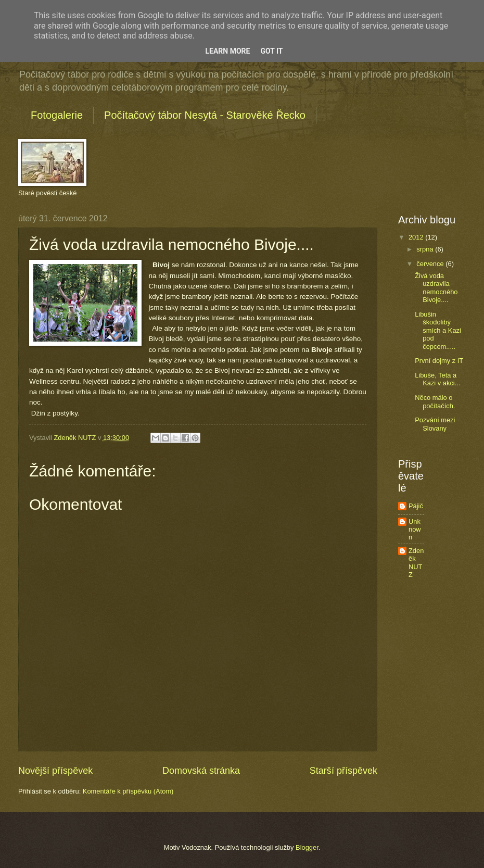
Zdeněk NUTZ (416, 563)
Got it (271, 51)
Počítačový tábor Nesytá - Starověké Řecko (205, 115)
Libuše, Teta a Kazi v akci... (437, 379)
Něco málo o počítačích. (435, 401)
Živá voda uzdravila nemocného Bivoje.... (436, 288)
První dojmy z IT (439, 361)
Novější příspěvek (55, 771)
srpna (426, 249)
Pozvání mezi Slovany (435, 424)
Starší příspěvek (343, 771)
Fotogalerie (57, 115)
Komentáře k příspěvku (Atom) (128, 791)
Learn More (227, 51)
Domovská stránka (201, 771)
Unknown (415, 530)
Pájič (416, 506)
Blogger (307, 847)
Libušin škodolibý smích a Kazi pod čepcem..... (438, 330)
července (431, 264)
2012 (417, 237)
